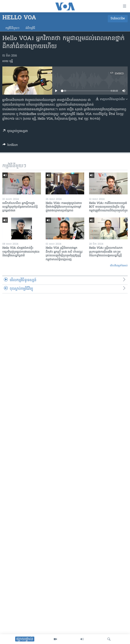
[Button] (10, 146)
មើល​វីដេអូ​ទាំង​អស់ (119, 266)
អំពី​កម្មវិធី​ (30, 28)
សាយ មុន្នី (8, 61)
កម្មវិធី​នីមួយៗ (12, 28)
